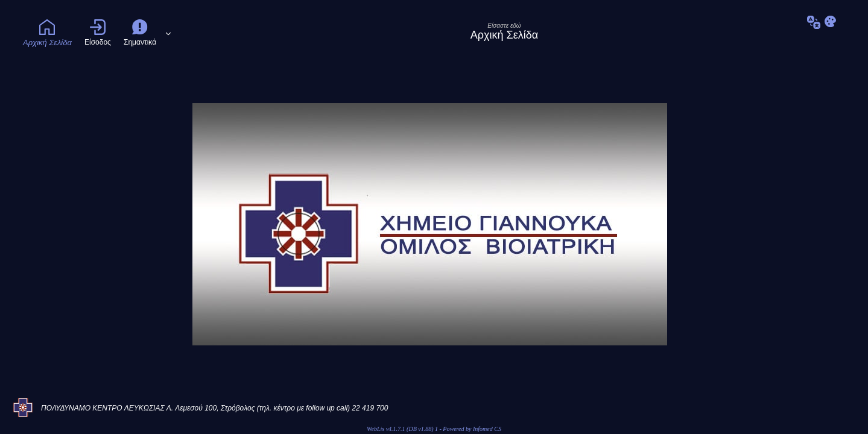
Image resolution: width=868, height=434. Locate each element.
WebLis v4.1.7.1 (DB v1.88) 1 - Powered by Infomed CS (434, 429)
